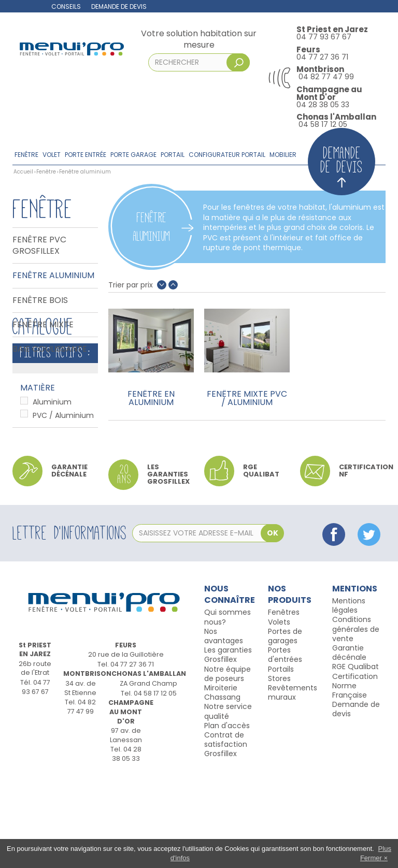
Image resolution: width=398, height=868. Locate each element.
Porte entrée (86, 155)
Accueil (23, 172)
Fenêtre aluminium (53, 276)
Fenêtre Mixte (43, 325)
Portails (281, 758)
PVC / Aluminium (63, 483)
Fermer (371, 858)
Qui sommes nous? (228, 706)
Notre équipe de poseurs (228, 762)
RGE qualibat (261, 559)
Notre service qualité (228, 800)
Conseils (66, 6)
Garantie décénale (349, 742)
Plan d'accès (227, 814)
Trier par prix (131, 285)
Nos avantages (224, 725)
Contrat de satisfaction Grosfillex (226, 833)
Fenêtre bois (40, 300)
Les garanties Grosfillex (168, 563)
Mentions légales (349, 695)
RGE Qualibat (356, 756)
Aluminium (52, 469)
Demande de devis (119, 6)
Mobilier (283, 155)
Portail (173, 155)
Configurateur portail (227, 155)
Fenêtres (284, 701)
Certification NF (366, 559)
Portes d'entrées (285, 744)
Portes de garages (285, 725)
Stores (279, 768)
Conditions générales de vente (356, 718)
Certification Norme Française (355, 774)
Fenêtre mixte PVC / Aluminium (247, 398)
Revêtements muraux (293, 782)
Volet (52, 155)
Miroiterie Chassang (222, 782)
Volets (279, 711)
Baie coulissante (50, 349)
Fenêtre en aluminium (151, 398)
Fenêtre (26, 155)
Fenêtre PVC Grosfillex (39, 245)
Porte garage (133, 155)
